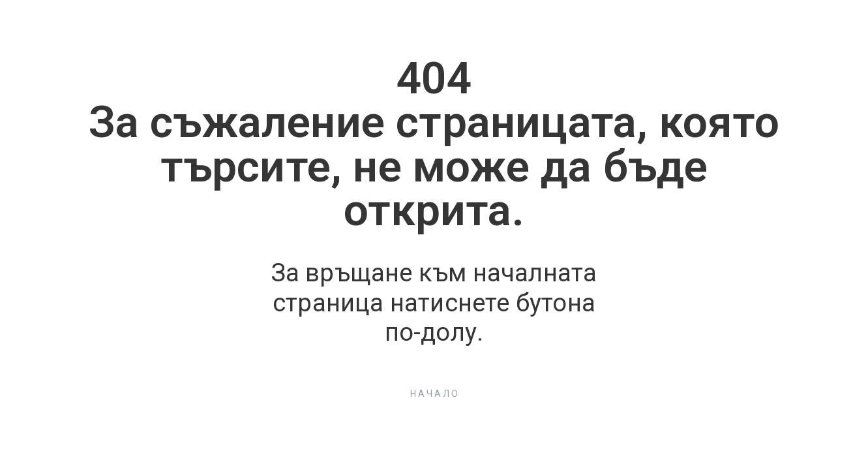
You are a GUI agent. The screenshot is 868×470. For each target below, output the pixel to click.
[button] (434, 394)
